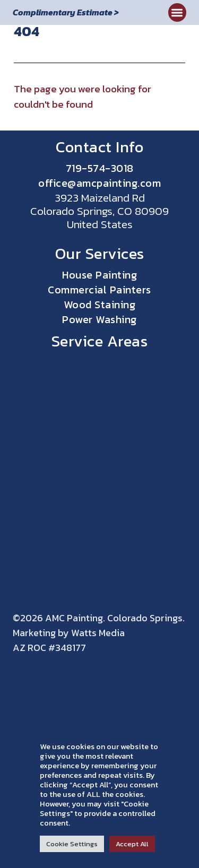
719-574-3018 (100, 168)
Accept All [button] (132, 844)
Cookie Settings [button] (72, 844)
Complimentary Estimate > (66, 12)
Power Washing (99, 319)
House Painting (99, 275)
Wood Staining (100, 305)
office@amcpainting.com (99, 183)
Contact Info (99, 147)
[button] (178, 12)
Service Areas (100, 341)
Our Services (100, 253)
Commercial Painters (99, 290)
